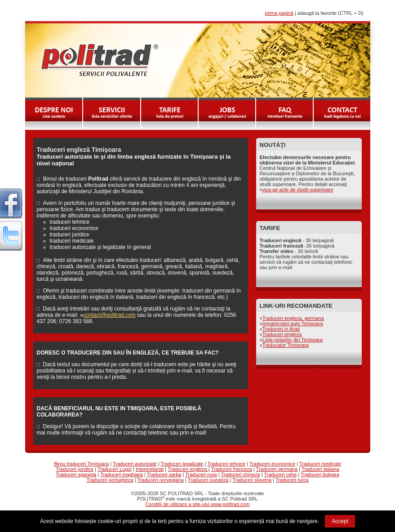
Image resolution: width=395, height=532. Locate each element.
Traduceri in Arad (281, 329)
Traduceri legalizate (182, 464)
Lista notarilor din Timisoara (293, 340)
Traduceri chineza (240, 474)
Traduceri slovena (252, 480)
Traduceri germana (277, 469)
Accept (340, 521)
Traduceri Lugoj (115, 469)
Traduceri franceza (231, 469)
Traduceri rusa (201, 474)
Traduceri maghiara (122, 474)
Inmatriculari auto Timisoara (293, 324)
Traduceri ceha (280, 474)
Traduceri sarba (164, 474)
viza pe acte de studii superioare (298, 190)
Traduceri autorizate (135, 464)
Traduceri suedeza (208, 480)
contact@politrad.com (110, 315)
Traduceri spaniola (76, 474)
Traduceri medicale (320, 464)
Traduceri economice (272, 464)
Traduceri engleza (282, 334)
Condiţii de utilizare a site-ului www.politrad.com (197, 504)
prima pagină (279, 13)
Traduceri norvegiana (160, 480)
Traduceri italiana (320, 469)
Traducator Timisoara (286, 345)
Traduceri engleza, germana (293, 318)
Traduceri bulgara (320, 474)
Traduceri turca (292, 480)
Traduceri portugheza (110, 480)
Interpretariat (150, 469)
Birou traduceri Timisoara (81, 464)
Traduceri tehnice (227, 464)
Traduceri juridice (75, 469)
